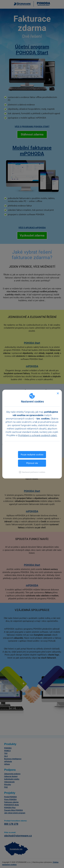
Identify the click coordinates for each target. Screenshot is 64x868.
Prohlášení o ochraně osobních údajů (38, 435)
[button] (32, 472)
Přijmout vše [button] (32, 463)
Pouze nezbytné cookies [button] (32, 454)
